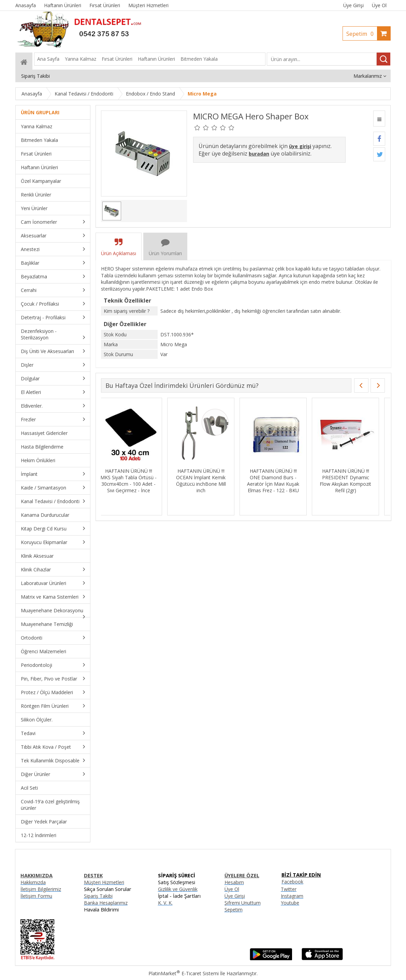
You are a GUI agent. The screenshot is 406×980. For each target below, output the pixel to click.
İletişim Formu (36, 896)
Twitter (289, 889)
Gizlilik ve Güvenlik (178, 889)
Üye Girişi (353, 5)
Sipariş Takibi (98, 896)
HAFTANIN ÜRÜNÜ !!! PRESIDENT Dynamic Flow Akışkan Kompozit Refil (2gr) (352, 481)
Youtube (290, 903)
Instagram (292, 896)
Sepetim (362, 34)
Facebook (292, 882)
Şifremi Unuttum (243, 903)
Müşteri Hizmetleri (104, 882)
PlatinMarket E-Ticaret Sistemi (184, 973)
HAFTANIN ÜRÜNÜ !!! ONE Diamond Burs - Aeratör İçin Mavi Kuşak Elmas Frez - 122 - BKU (279, 481)
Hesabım (234, 882)
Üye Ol (379, 5)
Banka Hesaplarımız (106, 903)
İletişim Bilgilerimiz (41, 889)
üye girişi (300, 146)
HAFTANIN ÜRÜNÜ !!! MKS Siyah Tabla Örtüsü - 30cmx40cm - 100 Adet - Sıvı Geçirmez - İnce (135, 481)
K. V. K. (165, 903)
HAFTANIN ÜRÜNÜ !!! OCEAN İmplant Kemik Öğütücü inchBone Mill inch (207, 481)
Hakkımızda (33, 882)
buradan (259, 154)
